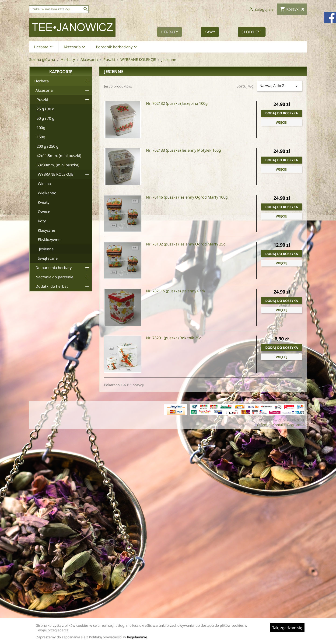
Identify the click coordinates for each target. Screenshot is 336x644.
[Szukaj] (59, 9)
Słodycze (252, 32)
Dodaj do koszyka (282, 113)
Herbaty (170, 32)
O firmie (264, 425)
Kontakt (279, 425)
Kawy (210, 32)
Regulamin (296, 425)
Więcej (282, 122)
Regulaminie (137, 637)
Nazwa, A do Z (279, 86)
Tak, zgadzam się (287, 628)
